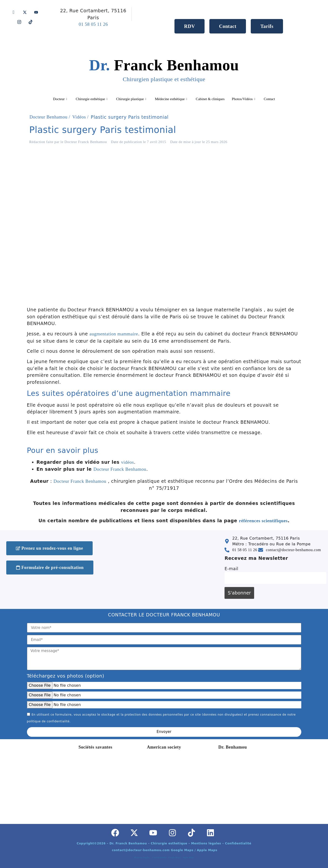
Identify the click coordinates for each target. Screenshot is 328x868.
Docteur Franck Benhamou (120, 469)
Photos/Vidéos (243, 99)
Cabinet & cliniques (210, 99)
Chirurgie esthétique (92, 99)
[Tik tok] (31, 22)
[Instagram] (19, 22)
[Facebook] (14, 12)
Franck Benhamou (164, 69)
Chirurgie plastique (131, 99)
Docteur (60, 99)
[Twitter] (25, 12)
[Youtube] (36, 12)
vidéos (127, 462)
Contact (269, 99)
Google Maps (175, 858)
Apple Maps (188, 858)
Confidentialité (160, 858)
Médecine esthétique (171, 99)
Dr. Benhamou (233, 747)
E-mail (231, 569)
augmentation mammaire (114, 334)
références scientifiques (263, 521)
